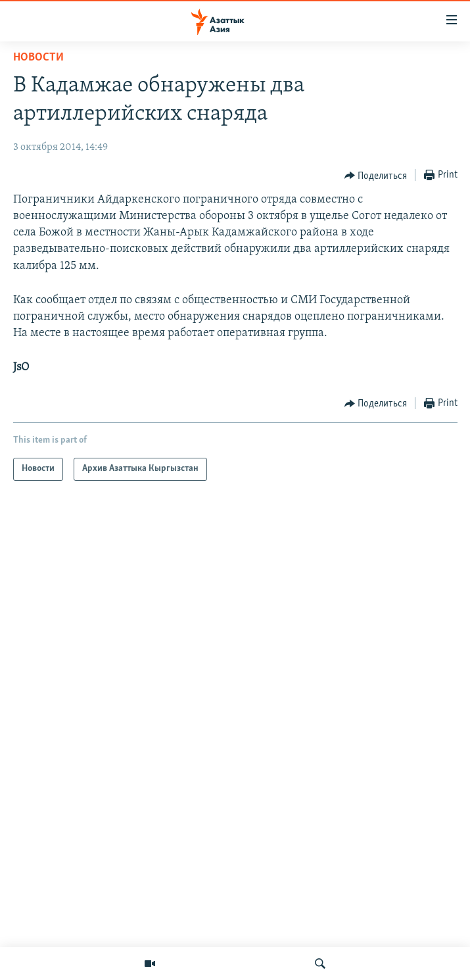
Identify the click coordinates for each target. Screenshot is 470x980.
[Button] (376, 176)
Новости (38, 58)
